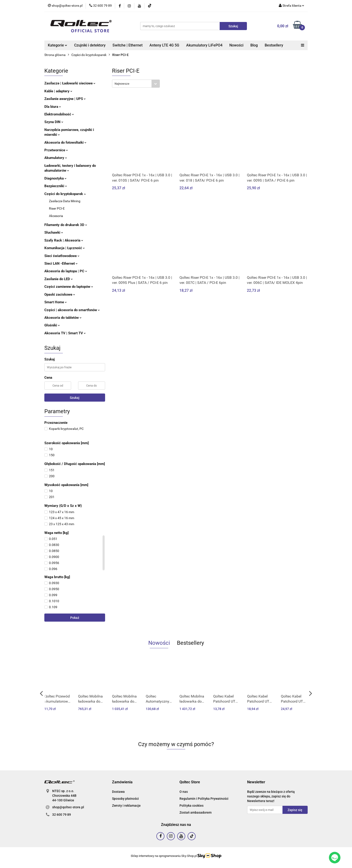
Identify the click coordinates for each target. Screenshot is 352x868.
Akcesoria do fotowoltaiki (65, 143)
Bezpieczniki (56, 186)
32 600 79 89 (62, 815)
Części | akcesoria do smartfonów (72, 310)
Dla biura (53, 107)
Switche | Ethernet (127, 45)
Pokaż (75, 618)
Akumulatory (56, 158)
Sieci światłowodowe (62, 256)
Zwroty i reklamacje (126, 806)
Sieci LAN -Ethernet (61, 263)
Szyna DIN (54, 122)
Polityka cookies (191, 806)
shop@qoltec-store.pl (68, 807)
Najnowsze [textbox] (122, 84)
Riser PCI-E (57, 208)
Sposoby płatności (125, 799)
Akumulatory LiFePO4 (204, 45)
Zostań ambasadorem (196, 812)
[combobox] (136, 84)
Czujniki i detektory (90, 45)
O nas (184, 792)
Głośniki (52, 325)
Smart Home (56, 302)
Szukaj (75, 398)
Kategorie (58, 45)
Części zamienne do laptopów (69, 287)
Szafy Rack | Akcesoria (64, 240)
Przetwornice (56, 150)
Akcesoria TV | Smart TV (65, 333)
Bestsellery (274, 45)
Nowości (236, 45)
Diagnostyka (55, 178)
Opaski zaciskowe (60, 294)
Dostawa (118, 792)
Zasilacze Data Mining (65, 201)
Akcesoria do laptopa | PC (66, 271)
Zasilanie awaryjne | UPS (65, 99)
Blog (254, 45)
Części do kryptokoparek (65, 194)
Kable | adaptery (58, 91)
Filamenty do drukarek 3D (66, 225)
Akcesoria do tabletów (63, 318)
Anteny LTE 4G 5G (164, 45)
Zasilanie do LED (59, 279)
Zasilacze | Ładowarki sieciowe (70, 83)
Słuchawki (54, 232)
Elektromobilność (59, 114)
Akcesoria (56, 216)
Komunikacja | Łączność (65, 248)
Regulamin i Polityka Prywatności (204, 799)
